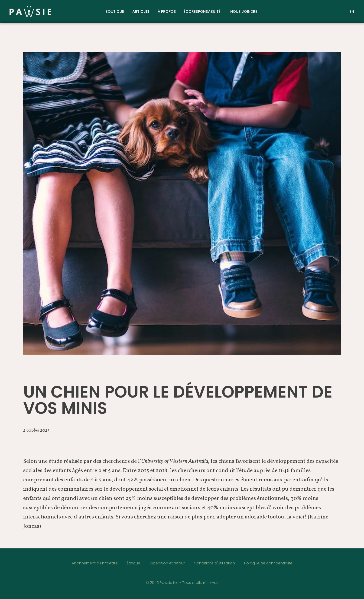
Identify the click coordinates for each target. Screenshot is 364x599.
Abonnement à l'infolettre (95, 563)
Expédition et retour (167, 563)
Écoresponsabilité (202, 12)
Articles (141, 12)
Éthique (134, 563)
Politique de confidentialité (268, 563)
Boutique (115, 12)
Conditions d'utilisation (214, 563)
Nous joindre (244, 12)
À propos (167, 12)
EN (352, 12)
